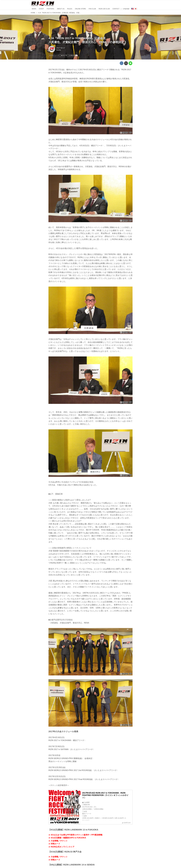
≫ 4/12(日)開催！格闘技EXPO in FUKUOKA (67, 838)
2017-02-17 (61, 48)
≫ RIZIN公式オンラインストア (61, 847)
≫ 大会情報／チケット (58, 841)
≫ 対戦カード (54, 844)
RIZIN (59, 50)
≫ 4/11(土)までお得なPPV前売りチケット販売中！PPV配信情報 (75, 835)
